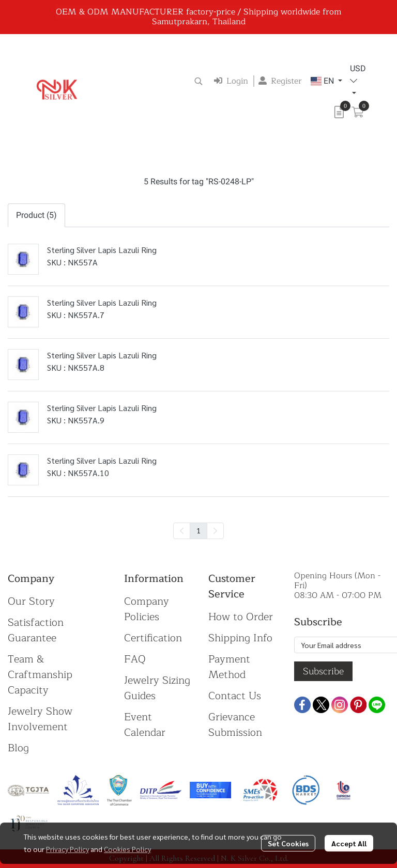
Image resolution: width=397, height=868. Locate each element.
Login (231, 81)
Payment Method (229, 667)
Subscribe (323, 671)
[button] (198, 81)
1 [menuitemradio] (198, 530)
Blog (18, 748)
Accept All (349, 843)
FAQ (135, 659)
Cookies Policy (127, 849)
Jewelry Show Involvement (40, 719)
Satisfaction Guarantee (36, 630)
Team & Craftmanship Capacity (40, 675)
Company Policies (147, 609)
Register (280, 81)
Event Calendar (145, 725)
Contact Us (235, 696)
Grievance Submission (235, 725)
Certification (153, 638)
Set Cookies (288, 843)
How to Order (241, 617)
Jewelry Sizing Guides (157, 688)
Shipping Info (240, 638)
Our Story (31, 601)
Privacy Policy (67, 849)
